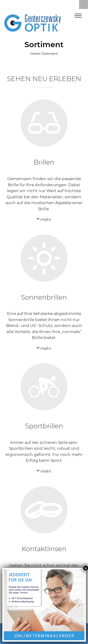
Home (35, 54)
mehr (46, 219)
